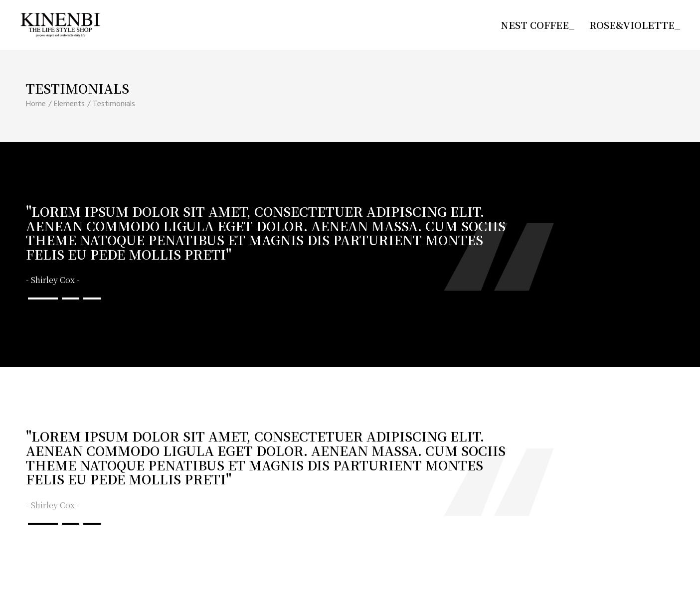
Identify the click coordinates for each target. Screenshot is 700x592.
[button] (43, 298)
